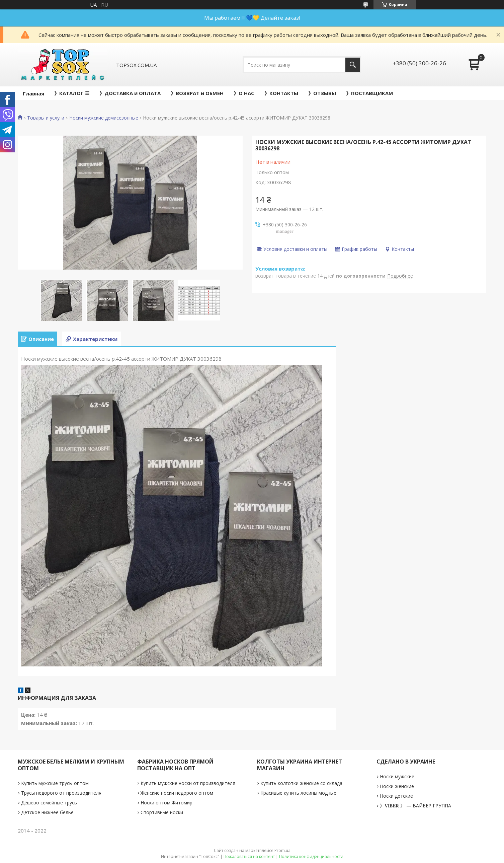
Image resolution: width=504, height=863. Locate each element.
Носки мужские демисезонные (104, 118)
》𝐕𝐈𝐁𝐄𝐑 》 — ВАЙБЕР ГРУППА (415, 806)
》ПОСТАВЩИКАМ (370, 93)
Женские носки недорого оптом (177, 793)
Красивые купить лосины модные (298, 793)
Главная (33, 93)
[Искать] (353, 65)
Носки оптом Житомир (166, 803)
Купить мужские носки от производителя (188, 783)
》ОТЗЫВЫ (322, 93)
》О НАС (244, 93)
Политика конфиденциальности (311, 856)
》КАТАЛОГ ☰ (72, 93)
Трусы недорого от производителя (61, 793)
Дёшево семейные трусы (49, 803)
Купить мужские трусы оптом (55, 783)
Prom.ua (282, 850)
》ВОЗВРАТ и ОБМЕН (197, 93)
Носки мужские (397, 776)
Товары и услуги (46, 118)
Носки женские (397, 786)
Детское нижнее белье (47, 812)
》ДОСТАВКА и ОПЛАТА (130, 93)
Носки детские (396, 796)
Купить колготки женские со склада (301, 783)
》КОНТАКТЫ (281, 93)
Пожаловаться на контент (249, 856)
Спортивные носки (162, 812)
